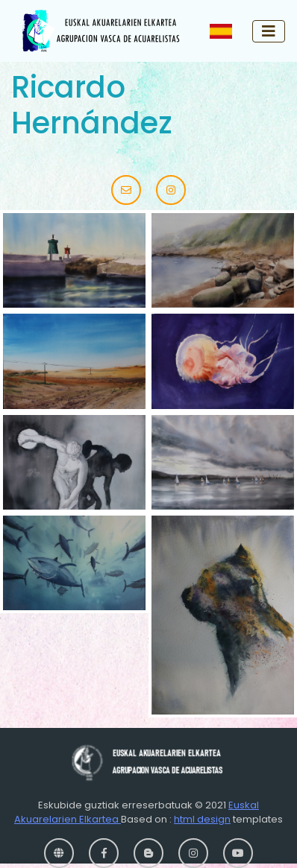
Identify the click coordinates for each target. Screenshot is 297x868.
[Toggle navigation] (269, 31)
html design (202, 819)
